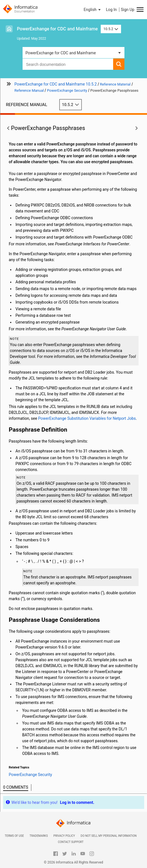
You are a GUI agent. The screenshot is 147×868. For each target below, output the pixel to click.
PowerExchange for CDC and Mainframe (57, 29)
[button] (93, 10)
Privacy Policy (64, 836)
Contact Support (71, 842)
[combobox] (68, 64)
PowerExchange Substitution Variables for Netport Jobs (87, 418)
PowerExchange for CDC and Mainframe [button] (61, 53)
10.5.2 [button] (111, 29)
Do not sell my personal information (109, 836)
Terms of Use (14, 836)
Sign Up (128, 10)
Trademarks (39, 836)
